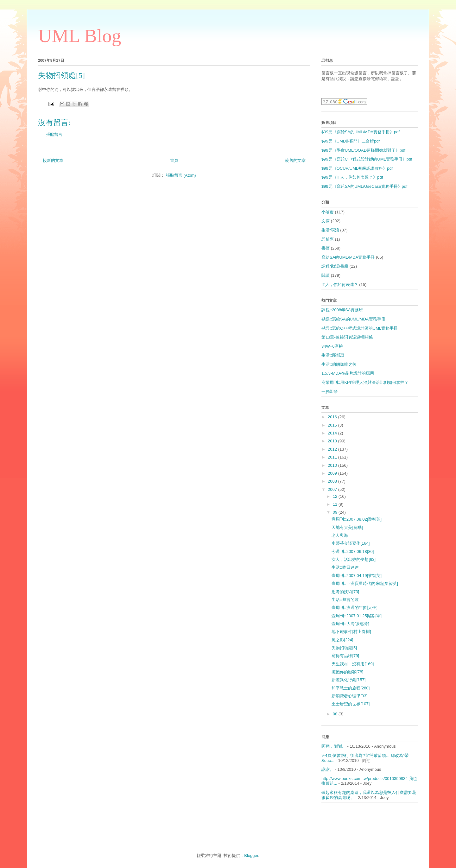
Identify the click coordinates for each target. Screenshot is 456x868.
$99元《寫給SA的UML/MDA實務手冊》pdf (361, 132)
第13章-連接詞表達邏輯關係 (347, 337)
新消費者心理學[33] (349, 696)
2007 (333, 489)
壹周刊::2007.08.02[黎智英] (357, 519)
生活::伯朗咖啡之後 (339, 364)
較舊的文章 (295, 160)
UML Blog (80, 36)
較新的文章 (53, 160)
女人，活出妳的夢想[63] (354, 559)
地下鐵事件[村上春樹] (351, 632)
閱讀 (326, 275)
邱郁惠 (328, 239)
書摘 (326, 248)
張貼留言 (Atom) (181, 175)
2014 (333, 433)
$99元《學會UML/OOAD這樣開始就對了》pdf (363, 150)
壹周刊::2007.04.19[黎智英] (357, 576)
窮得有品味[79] (345, 656)
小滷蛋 (328, 212)
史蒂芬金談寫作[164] (351, 543)
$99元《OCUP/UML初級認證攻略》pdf (357, 168)
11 (336, 504)
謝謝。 (328, 769)
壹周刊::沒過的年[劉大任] (354, 608)
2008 (333, 481)
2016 (333, 417)
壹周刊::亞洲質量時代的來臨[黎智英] (365, 583)
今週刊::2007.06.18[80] (353, 551)
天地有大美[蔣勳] (347, 527)
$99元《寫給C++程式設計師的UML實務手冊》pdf (367, 159)
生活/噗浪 (330, 230)
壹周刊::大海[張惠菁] (350, 624)
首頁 (174, 160)
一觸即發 (330, 392)
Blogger (251, 855)
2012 (333, 449)
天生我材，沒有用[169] (353, 664)
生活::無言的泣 (345, 600)
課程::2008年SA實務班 (342, 310)
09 (336, 512)
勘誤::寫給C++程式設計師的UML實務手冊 (360, 328)
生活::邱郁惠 (333, 355)
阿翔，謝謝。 (334, 746)
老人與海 (340, 535)
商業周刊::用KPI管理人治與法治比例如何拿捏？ (365, 382)
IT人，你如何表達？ (340, 285)
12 (336, 496)
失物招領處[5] (344, 648)
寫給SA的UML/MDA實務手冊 (348, 257)
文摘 (326, 221)
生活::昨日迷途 (345, 567)
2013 (333, 441)
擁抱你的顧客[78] (347, 672)
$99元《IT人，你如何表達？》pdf (352, 177)
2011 (333, 457)
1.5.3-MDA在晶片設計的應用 (348, 373)
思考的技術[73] (345, 592)
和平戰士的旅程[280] (351, 688)
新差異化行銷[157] (348, 680)
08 (336, 714)
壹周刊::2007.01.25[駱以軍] (357, 616)
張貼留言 (54, 134)
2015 (333, 425)
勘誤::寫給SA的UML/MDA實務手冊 (353, 319)
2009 (333, 473)
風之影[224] (342, 640)
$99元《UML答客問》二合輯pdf (351, 141)
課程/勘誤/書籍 (335, 266)
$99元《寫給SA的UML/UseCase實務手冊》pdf (364, 186)
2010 (333, 465)
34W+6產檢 (332, 346)
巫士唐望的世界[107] (351, 704)
